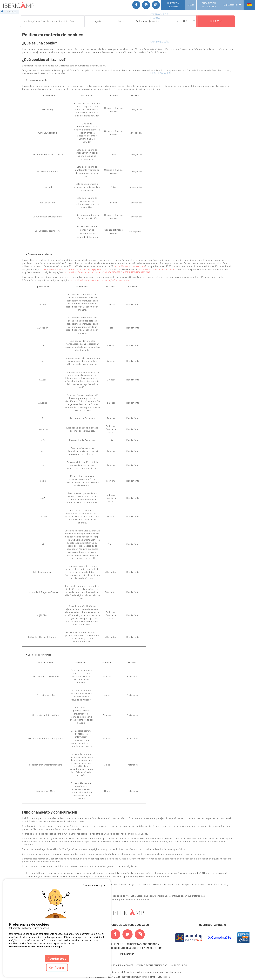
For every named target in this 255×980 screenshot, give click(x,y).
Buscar (216, 21)
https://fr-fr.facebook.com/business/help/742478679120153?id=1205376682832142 (107, 272)
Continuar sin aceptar (94, 885)
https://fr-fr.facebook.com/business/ (158, 269)
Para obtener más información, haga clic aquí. (36, 946)
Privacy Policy (138, 977)
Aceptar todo (57, 958)
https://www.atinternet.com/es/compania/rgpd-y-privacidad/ (75, 269)
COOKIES (129, 965)
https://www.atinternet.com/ (130, 266)
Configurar (57, 967)
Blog (191, 5)
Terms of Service (157, 977)
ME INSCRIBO (127, 954)
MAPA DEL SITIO (179, 965)
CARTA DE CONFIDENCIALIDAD (152, 965)
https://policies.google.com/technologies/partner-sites (100, 280)
